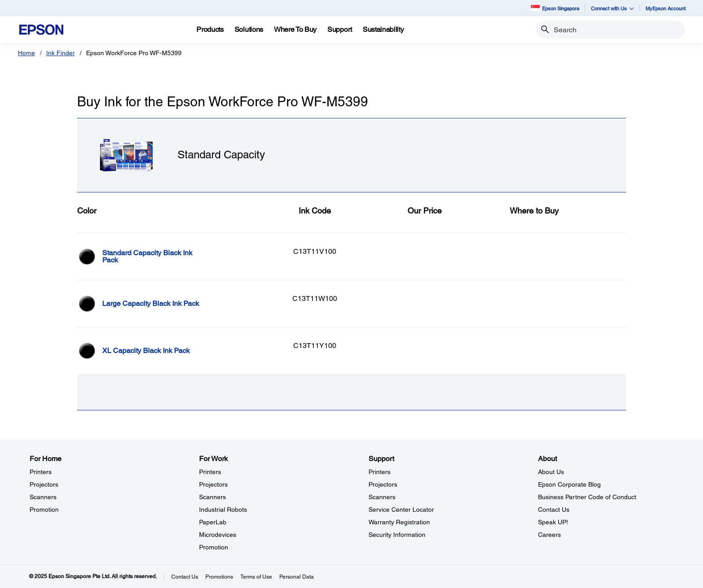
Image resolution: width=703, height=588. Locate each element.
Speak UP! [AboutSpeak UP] (553, 522)
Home (26, 53)
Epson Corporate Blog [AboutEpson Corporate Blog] (569, 484)
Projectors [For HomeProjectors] (44, 484)
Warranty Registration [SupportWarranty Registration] (399, 522)
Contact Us (185, 577)
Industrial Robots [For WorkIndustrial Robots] (223, 510)
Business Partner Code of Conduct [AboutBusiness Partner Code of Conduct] (587, 497)
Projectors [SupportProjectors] (383, 484)
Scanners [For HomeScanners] (43, 497)
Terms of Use (256, 577)
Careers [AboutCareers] (549, 535)
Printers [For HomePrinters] (41, 472)
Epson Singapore (555, 8)
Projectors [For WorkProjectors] (213, 484)
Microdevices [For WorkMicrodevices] (218, 535)
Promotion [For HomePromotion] (44, 510)
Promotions (219, 577)
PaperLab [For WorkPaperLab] (213, 522)
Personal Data (297, 577)
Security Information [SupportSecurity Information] (397, 535)
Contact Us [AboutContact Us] (554, 510)
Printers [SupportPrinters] (380, 472)
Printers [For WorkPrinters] (210, 472)
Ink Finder (61, 53)
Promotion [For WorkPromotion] (214, 547)
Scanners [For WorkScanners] (213, 497)
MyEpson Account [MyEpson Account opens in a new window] (666, 8)
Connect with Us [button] (612, 8)
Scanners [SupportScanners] (382, 497)
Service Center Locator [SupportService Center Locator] (401, 510)
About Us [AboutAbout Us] (551, 472)
